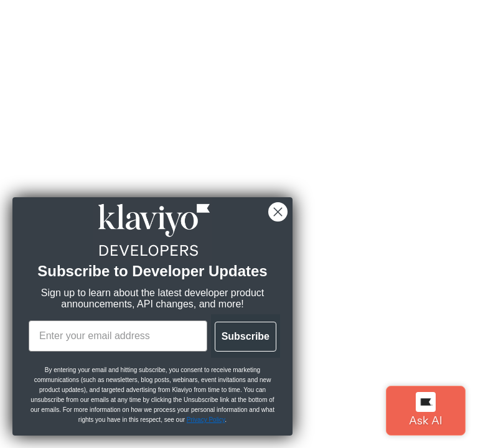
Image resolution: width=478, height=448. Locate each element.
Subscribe (246, 336)
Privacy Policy (206, 420)
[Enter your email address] (118, 336)
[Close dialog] (278, 212)
